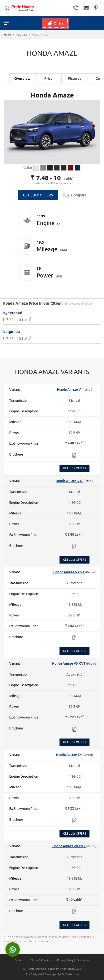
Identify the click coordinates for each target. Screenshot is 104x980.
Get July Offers (38, 195)
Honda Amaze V (69, 390)
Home (7, 34)
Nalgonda (11, 332)
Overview (22, 79)
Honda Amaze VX (69, 481)
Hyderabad (12, 313)
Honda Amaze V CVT (69, 572)
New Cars (21, 34)
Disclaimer (83, 960)
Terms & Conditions (42, 960)
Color (28, 167)
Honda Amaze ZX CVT (69, 846)
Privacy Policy (65, 960)
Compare (75, 195)
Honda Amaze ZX (69, 755)
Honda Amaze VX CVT (69, 663)
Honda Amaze (52, 96)
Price (48, 79)
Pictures (75, 79)
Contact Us (21, 960)
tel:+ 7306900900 (76, 8)
